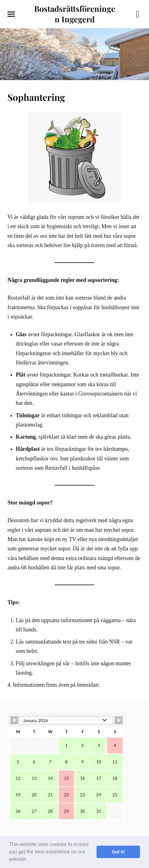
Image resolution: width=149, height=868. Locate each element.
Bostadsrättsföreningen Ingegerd (75, 14)
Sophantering (36, 97)
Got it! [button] (118, 852)
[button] (29, 860)
